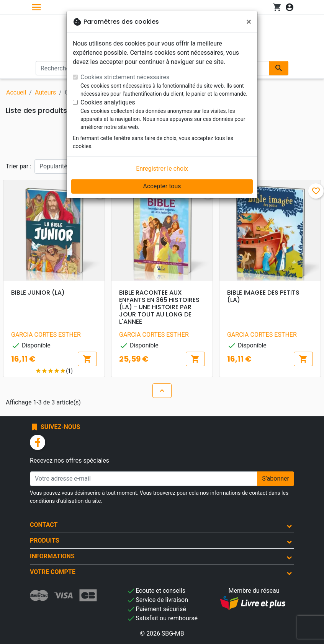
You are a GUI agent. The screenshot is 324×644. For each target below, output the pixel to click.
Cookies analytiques (108, 102)
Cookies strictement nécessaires (125, 77)
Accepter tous (162, 186)
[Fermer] (249, 22)
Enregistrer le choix (162, 169)
